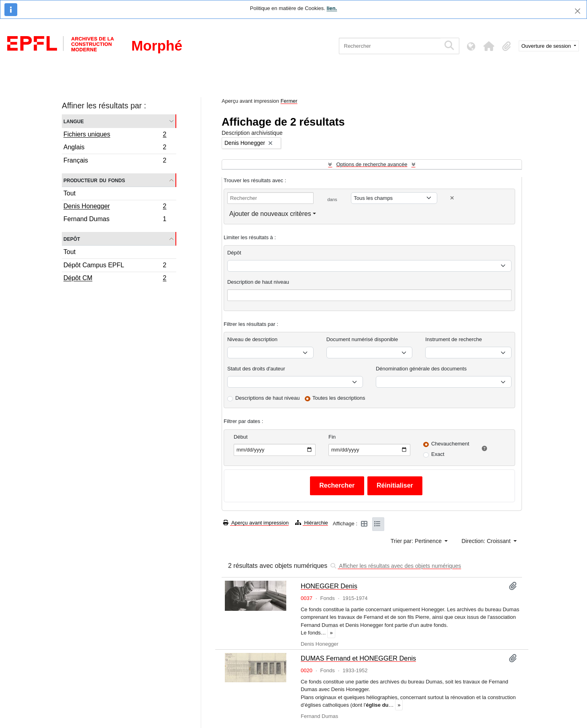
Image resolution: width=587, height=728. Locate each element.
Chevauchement (450, 444)
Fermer (289, 101)
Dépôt (234, 253)
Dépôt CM (115, 279)
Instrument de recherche (453, 339)
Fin (332, 437)
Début (241, 437)
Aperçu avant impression (256, 523)
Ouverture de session (547, 46)
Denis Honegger (115, 207)
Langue (74, 121)
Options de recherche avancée (372, 164)
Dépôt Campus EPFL (115, 266)
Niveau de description (252, 339)
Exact (438, 454)
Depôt (72, 239)
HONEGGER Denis (329, 586)
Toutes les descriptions (339, 398)
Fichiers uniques (115, 135)
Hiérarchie (312, 523)
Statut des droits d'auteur (256, 369)
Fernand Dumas (115, 220)
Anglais (115, 148)
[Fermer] (578, 11)
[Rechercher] (390, 46)
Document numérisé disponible (362, 339)
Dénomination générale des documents (421, 369)
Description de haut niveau (258, 282)
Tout (69, 193)
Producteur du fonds (94, 180)
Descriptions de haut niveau (267, 398)
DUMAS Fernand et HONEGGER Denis (358, 658)
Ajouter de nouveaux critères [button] (270, 214)
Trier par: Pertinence (417, 541)
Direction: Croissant (487, 541)
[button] (489, 46)
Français (115, 161)
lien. (332, 8)
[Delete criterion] (452, 198)
